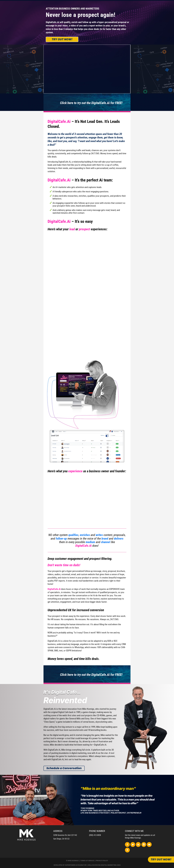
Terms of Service (87, 861)
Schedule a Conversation (64, 768)
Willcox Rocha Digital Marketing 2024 (104, 865)
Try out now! (62, 39)
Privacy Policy (102, 861)
